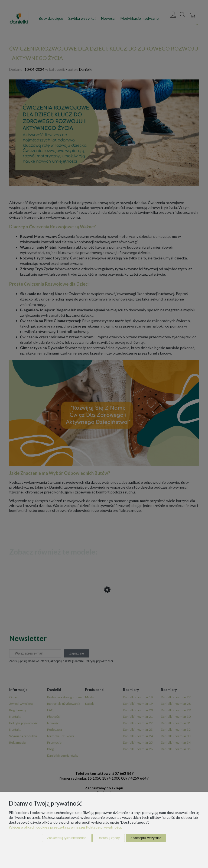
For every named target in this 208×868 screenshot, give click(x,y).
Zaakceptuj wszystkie (146, 838)
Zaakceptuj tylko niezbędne (67, 838)
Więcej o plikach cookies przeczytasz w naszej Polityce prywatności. (65, 827)
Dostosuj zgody (109, 838)
